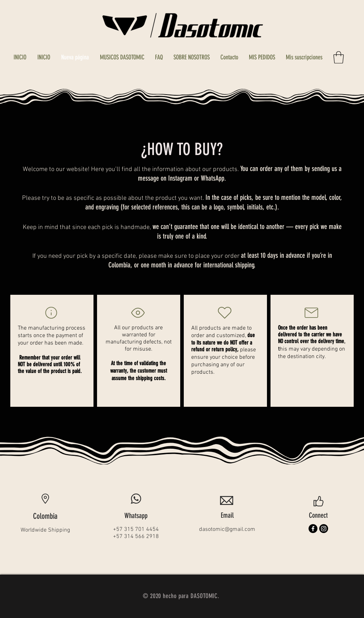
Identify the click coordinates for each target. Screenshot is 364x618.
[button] (339, 57)
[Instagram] (324, 529)
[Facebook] (313, 529)
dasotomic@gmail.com (227, 529)
